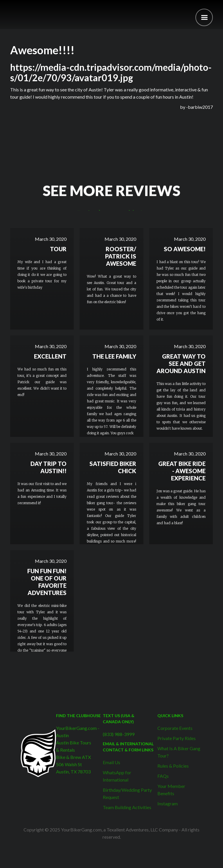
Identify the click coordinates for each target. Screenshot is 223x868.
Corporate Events (175, 728)
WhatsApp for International (117, 776)
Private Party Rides (177, 738)
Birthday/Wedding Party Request (127, 793)
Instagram (168, 803)
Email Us (111, 762)
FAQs (163, 776)
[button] (204, 17)
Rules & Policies (173, 766)
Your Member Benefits (171, 790)
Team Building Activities (127, 807)
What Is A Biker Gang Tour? (179, 752)
